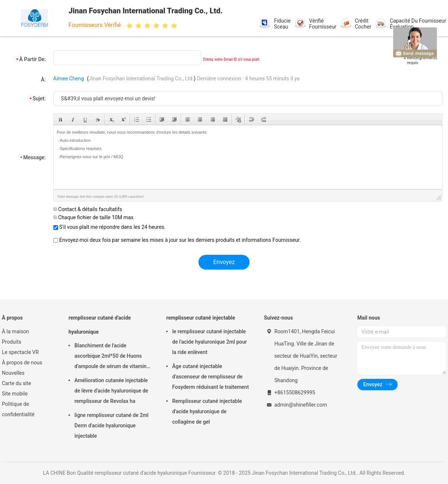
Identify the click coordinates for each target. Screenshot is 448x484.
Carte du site (16, 383)
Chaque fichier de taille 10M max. (94, 217)
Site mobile (15, 394)
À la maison (15, 331)
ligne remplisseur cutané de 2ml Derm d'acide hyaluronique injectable (111, 425)
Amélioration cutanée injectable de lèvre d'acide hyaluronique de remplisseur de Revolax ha (111, 391)
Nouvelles (13, 373)
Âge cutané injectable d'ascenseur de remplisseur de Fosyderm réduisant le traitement (210, 377)
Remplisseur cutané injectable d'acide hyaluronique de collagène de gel (207, 411)
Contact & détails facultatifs (88, 209)
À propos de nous (22, 363)
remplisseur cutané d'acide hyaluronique (100, 325)
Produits (11, 342)
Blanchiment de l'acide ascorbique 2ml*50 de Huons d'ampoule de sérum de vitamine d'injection (112, 357)
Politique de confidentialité (18, 409)
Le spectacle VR (20, 352)
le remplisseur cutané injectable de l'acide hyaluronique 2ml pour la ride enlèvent (210, 342)
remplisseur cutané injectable (201, 318)
